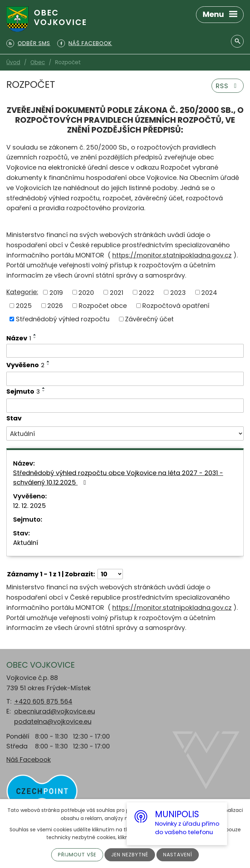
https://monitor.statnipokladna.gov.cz (172, 255)
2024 (209, 292)
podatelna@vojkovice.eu (53, 721)
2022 (147, 292)
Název (19, 338)
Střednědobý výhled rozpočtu (63, 319)
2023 (178, 292)
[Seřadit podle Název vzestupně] (35, 335)
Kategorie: (22, 292)
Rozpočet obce (103, 306)
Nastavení (178, 855)
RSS (228, 86)
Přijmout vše (77, 855)
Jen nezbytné (130, 855)
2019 (56, 292)
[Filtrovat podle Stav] (125, 433)
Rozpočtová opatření (176, 306)
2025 (24, 306)
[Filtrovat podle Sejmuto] (125, 406)
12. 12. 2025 (29, 506)
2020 (86, 292)
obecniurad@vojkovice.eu (55, 711)
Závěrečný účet (149, 319)
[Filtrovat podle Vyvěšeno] (125, 379)
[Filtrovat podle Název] (125, 351)
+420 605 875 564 (43, 701)
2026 (55, 306)
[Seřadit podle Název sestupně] (35, 338)
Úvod (13, 62)
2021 (117, 292)
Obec (38, 62)
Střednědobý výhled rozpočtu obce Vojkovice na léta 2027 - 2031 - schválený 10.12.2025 (118, 478)
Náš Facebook (29, 760)
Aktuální (26, 543)
